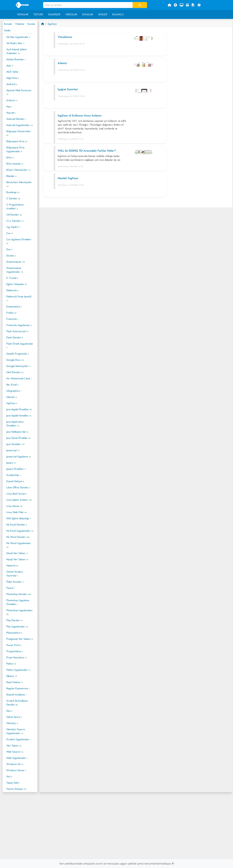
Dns (9, 249)
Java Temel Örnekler (18, 438)
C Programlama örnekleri (15, 206)
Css (10, 233)
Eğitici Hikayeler (17, 284)
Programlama (15, 651)
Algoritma (12, 78)
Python (11, 664)
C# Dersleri (14, 215)
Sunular (88, 14)
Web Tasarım (15, 752)
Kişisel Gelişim (15, 481)
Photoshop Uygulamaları (19, 612)
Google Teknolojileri (19, 366)
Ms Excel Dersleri (17, 525)
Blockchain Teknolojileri (19, 184)
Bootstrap (13, 192)
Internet (12, 397)
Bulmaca (118, 14)
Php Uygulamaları (17, 626)
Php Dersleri (14, 620)
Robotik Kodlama (16, 695)
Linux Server (14, 506)
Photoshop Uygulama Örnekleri (18, 602)
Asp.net (11, 113)
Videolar (71, 14)
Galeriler (54, 14)
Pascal (11, 588)
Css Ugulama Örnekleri (19, 241)
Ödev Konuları (15, 582)
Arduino (12, 100)
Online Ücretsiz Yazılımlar (15, 574)
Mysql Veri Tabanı (17, 559)
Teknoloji (12, 723)
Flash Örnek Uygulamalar (20, 345)
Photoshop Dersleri (19, 594)
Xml (9, 776)
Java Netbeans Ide (17, 432)
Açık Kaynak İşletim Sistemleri (17, 51)
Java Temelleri (15, 444)
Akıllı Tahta (13, 72)
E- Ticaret (12, 278)
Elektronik (12, 290)
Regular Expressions (18, 688)
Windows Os (15, 764)
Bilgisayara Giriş (17, 141)
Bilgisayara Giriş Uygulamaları (15, 149)
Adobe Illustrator (16, 59)
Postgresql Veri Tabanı (20, 639)
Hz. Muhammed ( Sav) (19, 378)
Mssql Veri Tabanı (17, 553)
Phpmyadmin (14, 633)
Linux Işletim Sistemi (19, 500)
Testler (38, 14)
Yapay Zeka (13, 783)
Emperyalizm (14, 307)
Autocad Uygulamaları (20, 125)
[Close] (173, 864)
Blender (11, 176)
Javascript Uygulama (19, 456)
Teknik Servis (14, 717)
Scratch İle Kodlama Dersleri (17, 703)
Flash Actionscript (17, 331)
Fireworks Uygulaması (19, 325)
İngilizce (12, 403)
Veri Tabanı (14, 746)
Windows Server (16, 770)
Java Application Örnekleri (15, 424)
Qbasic (12, 676)
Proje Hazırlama (16, 657)
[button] (200, 5)
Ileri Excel (12, 385)
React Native (14, 682)
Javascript (13, 450)
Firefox (11, 313)
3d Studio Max (15, 43)
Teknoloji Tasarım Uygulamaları (16, 731)
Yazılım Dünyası (16, 789)
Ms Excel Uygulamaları (20, 531)
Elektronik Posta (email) (19, 298)
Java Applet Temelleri (19, 416)
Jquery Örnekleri (16, 469)
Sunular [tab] (31, 24)
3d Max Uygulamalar (18, 37)
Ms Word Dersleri (18, 537)
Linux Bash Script (16, 494)
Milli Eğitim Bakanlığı (19, 518)
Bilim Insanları (15, 164)
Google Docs (15, 360)
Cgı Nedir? (13, 227)
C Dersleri (13, 198)
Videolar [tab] (20, 24)
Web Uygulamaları (17, 758)
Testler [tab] (7, 30)
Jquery (11, 463)
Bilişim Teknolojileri (18, 170)
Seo (9, 711)
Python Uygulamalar (18, 670)
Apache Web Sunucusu (19, 92)
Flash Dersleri (15, 337)
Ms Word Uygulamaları (19, 545)
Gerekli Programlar (18, 354)
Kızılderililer (14, 475)
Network (12, 566)
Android (12, 84)
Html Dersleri (15, 372)
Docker (11, 256)
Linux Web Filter (16, 512)
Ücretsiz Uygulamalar (18, 739)
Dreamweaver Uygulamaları (15, 270)
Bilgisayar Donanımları (19, 133)
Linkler (103, 14)
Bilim (10, 157)
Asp (9, 106)
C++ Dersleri (15, 221)
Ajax (10, 66)
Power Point (14, 645)
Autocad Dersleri (16, 119)
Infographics (14, 391)
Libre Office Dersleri (18, 487)
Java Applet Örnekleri (19, 409)
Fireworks (12, 319)
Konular (23, 14)
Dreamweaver (16, 262)
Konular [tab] (8, 24)
